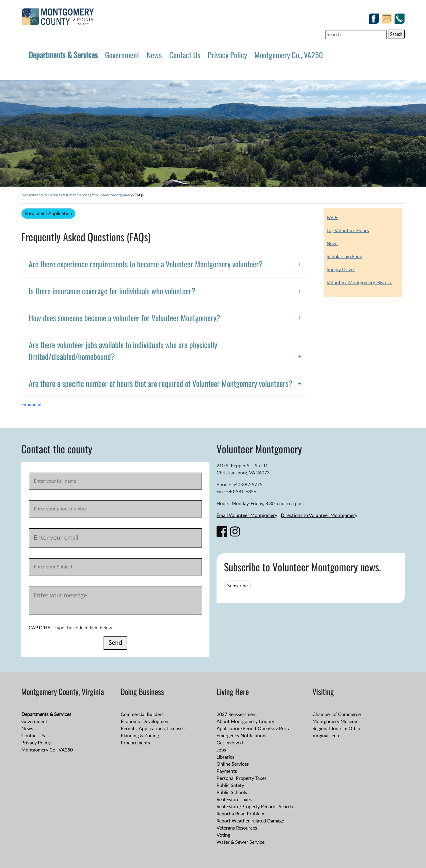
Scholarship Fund (344, 257)
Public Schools (232, 793)
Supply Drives (341, 270)
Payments (227, 771)
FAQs (332, 218)
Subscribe (237, 586)
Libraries (225, 757)
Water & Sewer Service (241, 842)
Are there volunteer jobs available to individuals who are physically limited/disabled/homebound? (123, 350)
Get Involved (230, 743)
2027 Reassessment (237, 715)
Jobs (221, 750)
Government (122, 55)
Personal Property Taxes (242, 778)
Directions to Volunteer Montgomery (319, 515)
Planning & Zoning (140, 736)
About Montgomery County (245, 722)
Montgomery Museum (335, 722)
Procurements (135, 743)
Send (115, 643)
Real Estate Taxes (234, 800)
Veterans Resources (237, 828)
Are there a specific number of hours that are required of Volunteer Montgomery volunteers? (160, 383)
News (154, 55)
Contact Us (185, 55)
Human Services (78, 195)
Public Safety (230, 785)
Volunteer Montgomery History (359, 283)
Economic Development (145, 722)
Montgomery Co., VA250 (289, 55)
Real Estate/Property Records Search (255, 807)
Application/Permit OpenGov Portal (254, 729)
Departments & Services (63, 55)
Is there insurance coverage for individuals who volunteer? (112, 291)
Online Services (233, 764)
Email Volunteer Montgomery (247, 515)
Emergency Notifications (242, 736)
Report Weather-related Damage (250, 821)
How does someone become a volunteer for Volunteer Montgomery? (124, 318)
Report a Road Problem (240, 814)
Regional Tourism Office (337, 729)
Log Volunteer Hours (348, 231)
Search (396, 34)
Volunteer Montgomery (113, 195)
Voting (223, 835)
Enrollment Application (48, 214)
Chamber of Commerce (337, 715)
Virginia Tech (326, 736)
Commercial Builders (142, 715)
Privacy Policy (227, 55)
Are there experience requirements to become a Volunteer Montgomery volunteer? (146, 264)
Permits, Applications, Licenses (153, 729)
